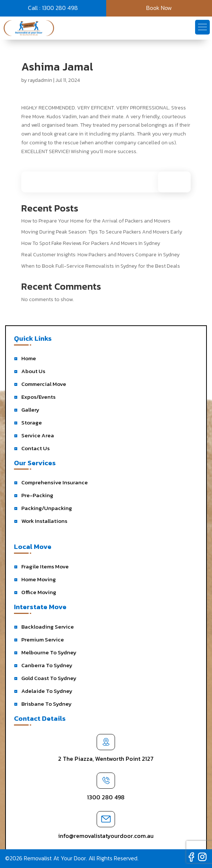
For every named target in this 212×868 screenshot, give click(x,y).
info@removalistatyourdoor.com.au (106, 836)
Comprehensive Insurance (55, 482)
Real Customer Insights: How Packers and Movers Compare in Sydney (100, 255)
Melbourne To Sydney (49, 652)
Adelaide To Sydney (47, 691)
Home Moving (39, 579)
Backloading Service (48, 627)
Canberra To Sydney (47, 665)
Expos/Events (38, 397)
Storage (32, 422)
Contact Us (35, 448)
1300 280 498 (106, 797)
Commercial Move (44, 384)
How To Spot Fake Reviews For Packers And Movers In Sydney (91, 243)
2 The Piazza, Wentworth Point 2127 (106, 759)
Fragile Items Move (45, 566)
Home (29, 358)
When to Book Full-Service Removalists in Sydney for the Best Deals (101, 266)
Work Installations (44, 521)
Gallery (30, 410)
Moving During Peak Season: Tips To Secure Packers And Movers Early (102, 232)
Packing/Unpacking (47, 508)
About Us (33, 371)
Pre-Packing (37, 495)
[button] (202, 27)
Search (178, 182)
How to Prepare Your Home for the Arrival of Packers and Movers (96, 221)
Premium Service (43, 639)
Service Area (38, 435)
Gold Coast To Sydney (49, 678)
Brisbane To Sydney (46, 704)
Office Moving (39, 592)
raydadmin (40, 80)
